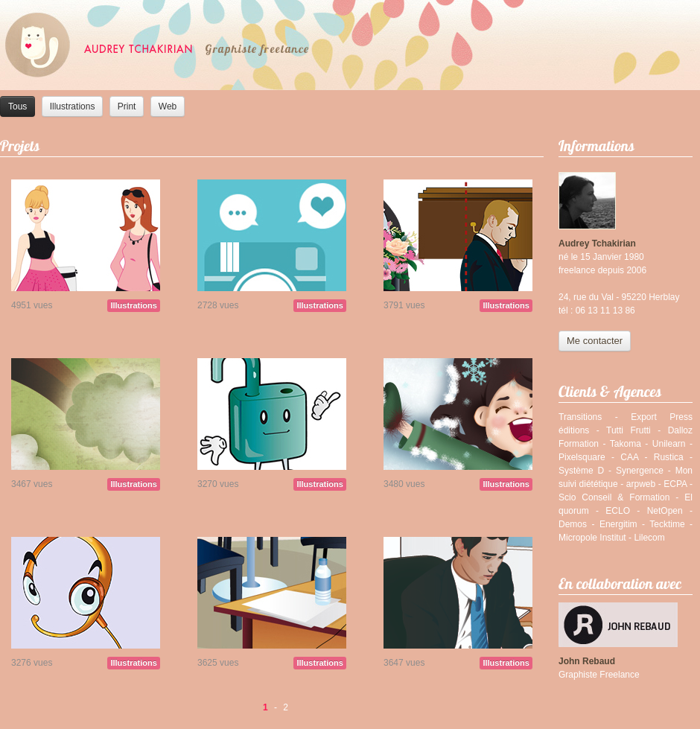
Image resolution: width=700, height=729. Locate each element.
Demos (573, 524)
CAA (629, 457)
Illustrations (73, 106)
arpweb (641, 484)
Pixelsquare (582, 457)
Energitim (618, 524)
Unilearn (669, 444)
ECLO (618, 511)
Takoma (626, 444)
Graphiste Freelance (599, 675)
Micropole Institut (592, 538)
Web (168, 106)
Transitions (580, 417)
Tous (17, 106)
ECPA (675, 484)
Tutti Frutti (629, 430)
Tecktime (667, 524)
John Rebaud (587, 661)
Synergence (640, 471)
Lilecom (649, 538)
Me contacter (595, 341)
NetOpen (665, 511)
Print (127, 106)
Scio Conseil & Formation (614, 497)
